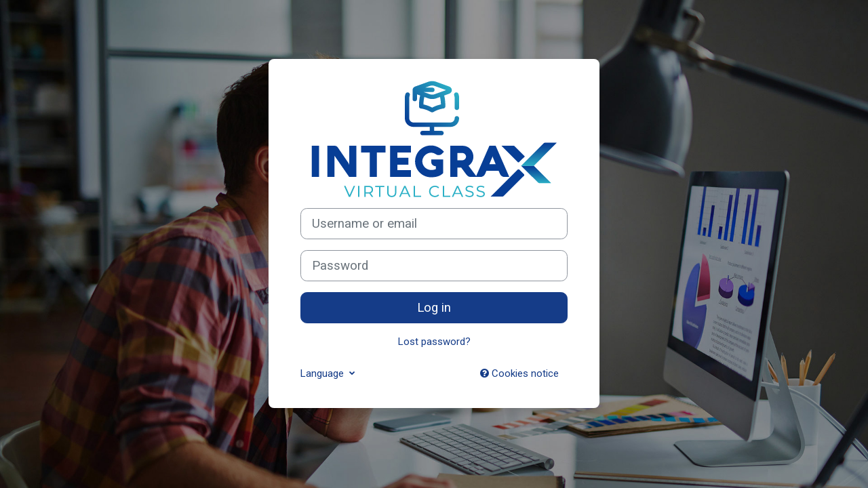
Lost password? (434, 342)
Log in (434, 308)
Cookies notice (519, 373)
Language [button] (323, 373)
